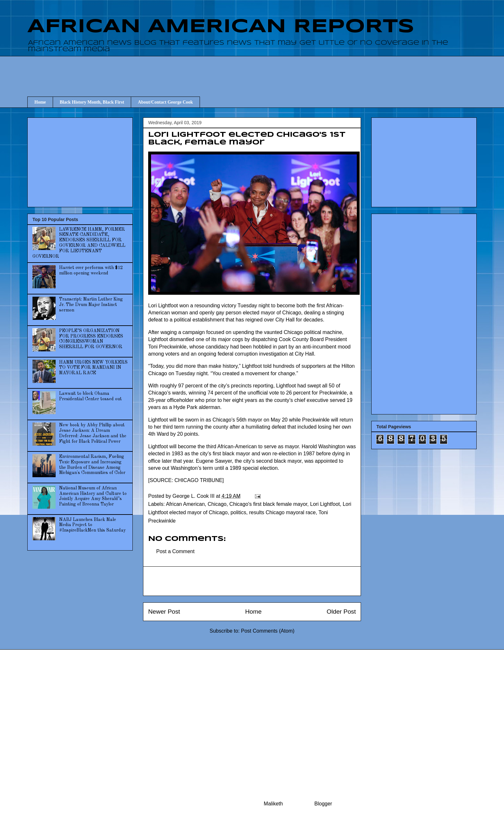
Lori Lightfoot (325, 504)
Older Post (341, 612)
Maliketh (274, 804)
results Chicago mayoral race (282, 512)
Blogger (323, 804)
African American (185, 504)
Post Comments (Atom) (268, 631)
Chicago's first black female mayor (268, 504)
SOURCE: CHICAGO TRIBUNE (186, 480)
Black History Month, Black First (92, 102)
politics (238, 512)
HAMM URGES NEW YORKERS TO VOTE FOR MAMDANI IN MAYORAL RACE (93, 368)
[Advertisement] (252, 70)
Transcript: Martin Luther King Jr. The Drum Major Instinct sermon (91, 305)
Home (40, 102)
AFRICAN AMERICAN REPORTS (221, 27)
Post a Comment (175, 551)
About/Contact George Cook (165, 102)
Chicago (217, 504)
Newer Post (164, 612)
